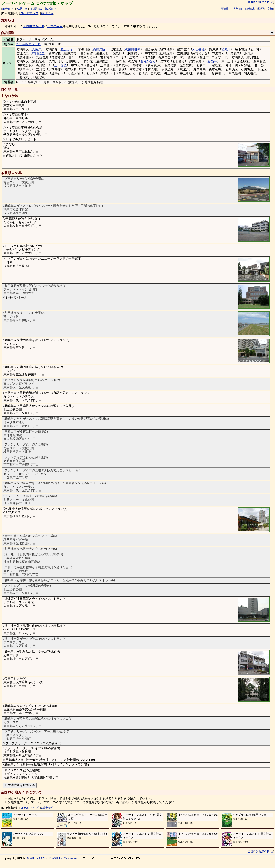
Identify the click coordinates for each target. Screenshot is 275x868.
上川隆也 (61, 65)
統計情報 (47, 13)
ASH (55, 858)
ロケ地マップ (29, 13)
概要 (261, 9)
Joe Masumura (68, 858)
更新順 (226, 9)
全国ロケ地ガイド (39, 858)
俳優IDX (36, 9)
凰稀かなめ (148, 61)
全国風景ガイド (34, 26)
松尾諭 (226, 49)
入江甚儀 (198, 49)
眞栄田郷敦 (133, 49)
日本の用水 (55, 26)
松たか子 (67, 49)
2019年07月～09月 (28, 44)
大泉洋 (36, 49)
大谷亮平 (211, 61)
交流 (270, 9)
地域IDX (51, 9)
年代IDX (8, 9)
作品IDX (22, 9)
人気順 (237, 9)
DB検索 (250, 9)
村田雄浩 (38, 53)
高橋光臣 (99, 49)
